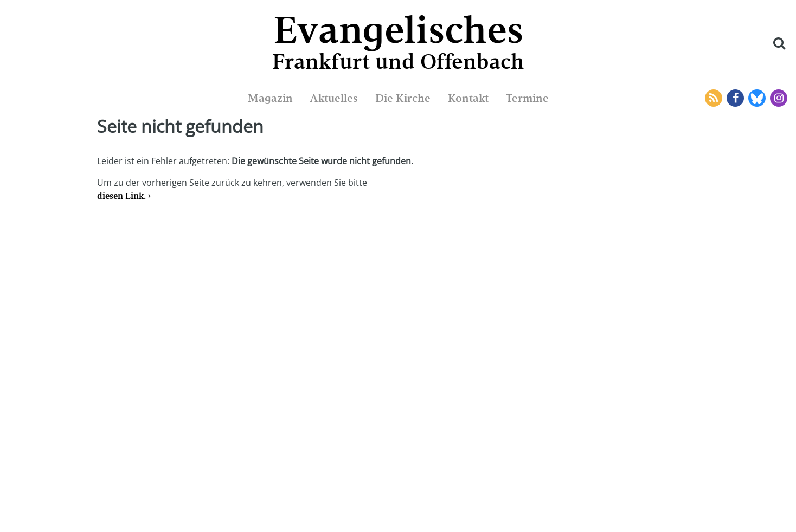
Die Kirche (403, 98)
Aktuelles (334, 98)
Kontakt (468, 98)
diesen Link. (121, 196)
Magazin (270, 98)
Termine (527, 98)
